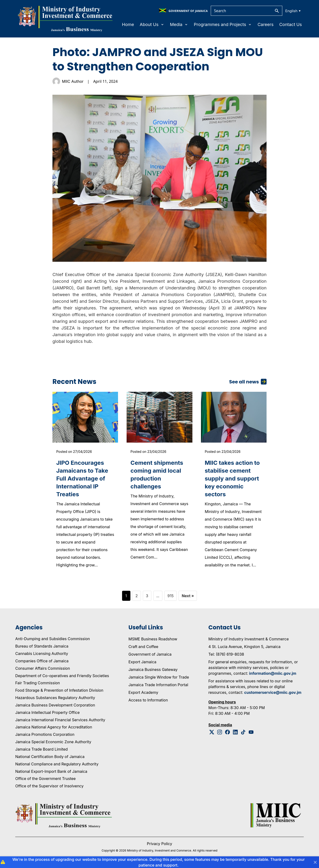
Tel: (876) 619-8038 (226, 654)
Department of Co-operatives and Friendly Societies (62, 676)
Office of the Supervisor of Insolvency (49, 786)
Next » (188, 596)
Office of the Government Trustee (45, 779)
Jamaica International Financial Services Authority (60, 720)
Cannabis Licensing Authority (42, 654)
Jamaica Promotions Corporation (45, 734)
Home (128, 24)
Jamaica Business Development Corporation (55, 705)
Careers (265, 24)
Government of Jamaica (150, 654)
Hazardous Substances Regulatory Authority (55, 698)
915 (170, 596)
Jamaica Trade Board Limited (41, 749)
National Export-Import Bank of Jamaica (51, 771)
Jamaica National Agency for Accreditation (54, 727)
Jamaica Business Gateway (153, 669)
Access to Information (148, 700)
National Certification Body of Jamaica (50, 757)
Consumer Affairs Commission (43, 668)
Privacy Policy (159, 844)
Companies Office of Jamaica (42, 661)
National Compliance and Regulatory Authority (57, 764)
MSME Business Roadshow (153, 639)
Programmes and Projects (223, 24)
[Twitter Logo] (212, 732)
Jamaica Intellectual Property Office (47, 712)
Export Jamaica (142, 662)
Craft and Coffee (143, 647)
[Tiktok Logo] (243, 732)
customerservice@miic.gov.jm (273, 692)
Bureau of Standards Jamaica (42, 646)
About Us (152, 24)
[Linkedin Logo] (235, 732)
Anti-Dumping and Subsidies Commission (53, 639)
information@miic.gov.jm (273, 673)
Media (179, 24)
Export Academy (143, 692)
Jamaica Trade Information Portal (158, 685)
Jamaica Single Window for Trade (159, 677)
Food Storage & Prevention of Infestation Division (59, 690)
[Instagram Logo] (220, 732)
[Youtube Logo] (251, 732)
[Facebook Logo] (228, 732)
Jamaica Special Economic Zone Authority (53, 742)
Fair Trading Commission (38, 683)
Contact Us (291, 24)
